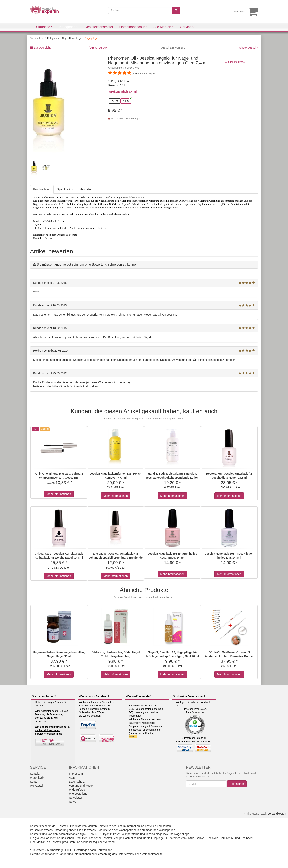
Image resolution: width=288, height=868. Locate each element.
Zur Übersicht (42, 48)
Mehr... (133, 737)
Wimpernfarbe (131, 834)
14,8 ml (114, 101)
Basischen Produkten (74, 838)
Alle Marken (164, 27)
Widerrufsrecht (78, 790)
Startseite (45, 27)
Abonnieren (237, 784)
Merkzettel (36, 786)
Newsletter (76, 798)
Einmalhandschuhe (133, 27)
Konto (34, 782)
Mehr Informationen (59, 494)
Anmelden (239, 11)
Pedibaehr (247, 838)
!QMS (84, 834)
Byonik (107, 834)
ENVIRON (95, 834)
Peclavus (212, 838)
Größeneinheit (118, 92)
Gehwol (200, 838)
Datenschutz (198, 712)
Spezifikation (65, 189)
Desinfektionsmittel (99, 27)
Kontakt (35, 774)
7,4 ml (126, 101)
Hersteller (86, 189)
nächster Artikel (247, 48)
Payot (117, 834)
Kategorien (69, 27)
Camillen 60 (227, 838)
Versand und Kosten (82, 786)
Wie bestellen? (78, 794)
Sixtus (190, 838)
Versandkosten (277, 814)
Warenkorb (37, 778)
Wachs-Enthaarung (56, 830)
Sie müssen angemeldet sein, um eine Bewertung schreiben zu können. (87, 264)
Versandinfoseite (152, 854)
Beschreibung (42, 189)
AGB (72, 778)
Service (187, 27)
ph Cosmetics (128, 838)
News (72, 802)
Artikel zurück (99, 48)
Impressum (76, 774)
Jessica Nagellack (157, 834)
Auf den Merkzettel (235, 62)
